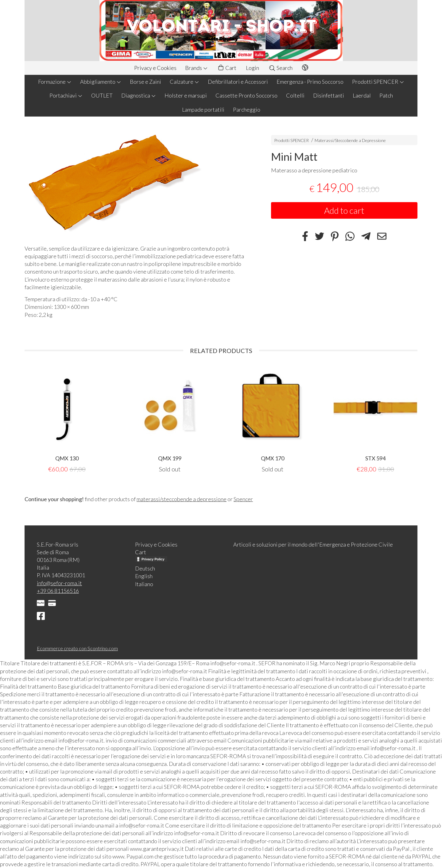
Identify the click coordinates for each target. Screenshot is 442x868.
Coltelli (295, 95)
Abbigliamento (101, 82)
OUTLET (102, 95)
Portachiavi (66, 95)
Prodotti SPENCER (378, 82)
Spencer (243, 499)
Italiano (144, 584)
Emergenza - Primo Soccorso (310, 82)
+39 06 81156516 (58, 591)
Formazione (55, 82)
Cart (227, 68)
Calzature (184, 82)
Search (281, 68)
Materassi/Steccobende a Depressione (350, 140)
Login (252, 68)
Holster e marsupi (186, 95)
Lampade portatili (203, 109)
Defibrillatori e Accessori (238, 82)
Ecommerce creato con (77, 648)
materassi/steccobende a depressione (182, 499)
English (144, 576)
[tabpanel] (67, 419)
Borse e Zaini (145, 82)
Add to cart (344, 210)
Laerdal (362, 95)
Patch (386, 95)
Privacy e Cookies (155, 68)
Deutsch (145, 568)
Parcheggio (247, 109)
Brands (196, 68)
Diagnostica (139, 95)
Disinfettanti (329, 95)
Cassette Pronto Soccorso (246, 95)
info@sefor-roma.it (59, 583)
